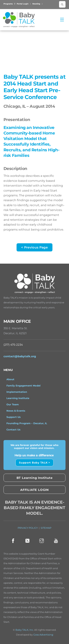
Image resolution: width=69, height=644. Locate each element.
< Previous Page (34, 247)
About (10, 379)
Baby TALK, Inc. (25, 630)
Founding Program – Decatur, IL (27, 423)
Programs (10, 4)
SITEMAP (46, 528)
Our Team (13, 404)
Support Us (14, 417)
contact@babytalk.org (20, 356)
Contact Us (13, 430)
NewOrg (38, 4)
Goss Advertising (43, 635)
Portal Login (24, 4)
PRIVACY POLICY (28, 528)
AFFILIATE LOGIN (34, 490)
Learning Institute (18, 398)
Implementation (17, 392)
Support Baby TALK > (34, 463)
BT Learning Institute (35, 478)
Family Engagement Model (23, 386)
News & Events (16, 411)
